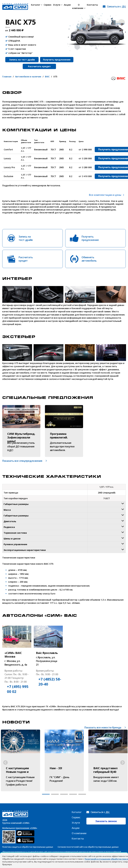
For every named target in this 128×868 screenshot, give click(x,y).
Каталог (37, 5)
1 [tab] (46, 794)
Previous (5, 763)
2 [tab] (55, 794)
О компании (79, 6)
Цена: (8, 27)
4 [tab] (73, 794)
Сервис (48, 5)
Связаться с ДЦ (116, 6)
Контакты (93, 5)
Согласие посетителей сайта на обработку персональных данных (88, 847)
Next (123, 763)
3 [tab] (64, 794)
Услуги (58, 5)
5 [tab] (82, 794)
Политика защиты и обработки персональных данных (28, 847)
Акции (67, 5)
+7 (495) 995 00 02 (18, 689)
